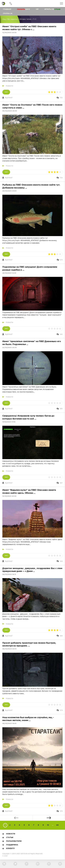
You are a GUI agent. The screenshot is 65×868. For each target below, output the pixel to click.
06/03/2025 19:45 (9, 724)
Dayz (23, 9)
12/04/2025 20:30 (9, 33)
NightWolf (9, 98)
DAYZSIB (24, 854)
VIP (37, 9)
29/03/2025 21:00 (9, 191)
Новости (9, 86)
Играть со (52, 9)
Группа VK (8, 13)
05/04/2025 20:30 (10, 111)
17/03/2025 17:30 (9, 422)
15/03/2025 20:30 (9, 496)
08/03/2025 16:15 (9, 574)
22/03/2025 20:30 (10, 348)
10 (48, 825)
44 (57, 825)
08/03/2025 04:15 (9, 649)
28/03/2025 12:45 (9, 273)
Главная (7, 9)
